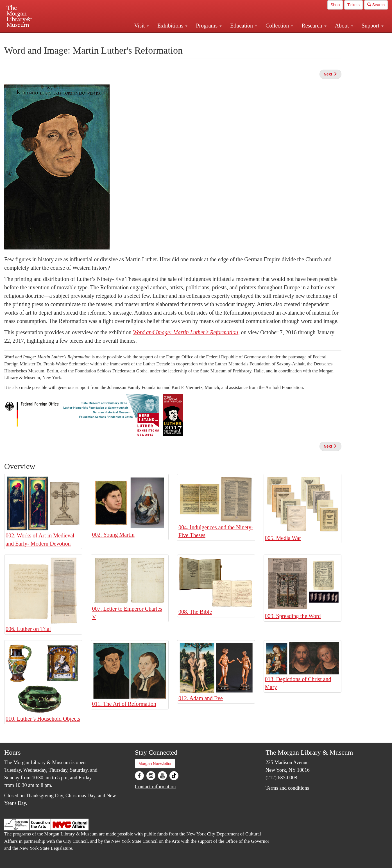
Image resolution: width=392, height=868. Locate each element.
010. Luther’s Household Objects (43, 719)
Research (314, 26)
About (344, 26)
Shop (335, 5)
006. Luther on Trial (28, 629)
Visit (141, 26)
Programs (209, 26)
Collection (279, 26)
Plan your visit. (129, 38)
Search (376, 5)
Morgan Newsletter (155, 764)
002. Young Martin (113, 535)
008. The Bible (195, 612)
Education (244, 26)
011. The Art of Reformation (124, 704)
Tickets (354, 5)
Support (373, 26)
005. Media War (283, 538)
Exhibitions (172, 26)
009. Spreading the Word (293, 616)
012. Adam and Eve (201, 698)
